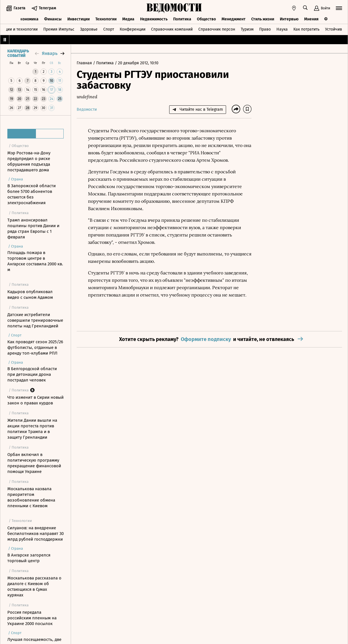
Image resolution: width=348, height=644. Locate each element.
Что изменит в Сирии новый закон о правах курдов (36, 400)
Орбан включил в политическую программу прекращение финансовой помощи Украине (34, 463)
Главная (85, 63)
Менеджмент (234, 19)
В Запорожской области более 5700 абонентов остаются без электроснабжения (32, 194)
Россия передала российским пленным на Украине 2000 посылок (32, 618)
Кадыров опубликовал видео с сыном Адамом (30, 295)
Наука (282, 29)
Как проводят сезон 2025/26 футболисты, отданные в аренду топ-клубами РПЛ (35, 347)
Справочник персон (217, 29)
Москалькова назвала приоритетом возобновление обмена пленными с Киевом (31, 497)
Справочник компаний (172, 29)
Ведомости (87, 109)
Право (265, 29)
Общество (206, 19)
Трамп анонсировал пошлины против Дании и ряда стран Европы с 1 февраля (33, 229)
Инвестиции (79, 19)
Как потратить (306, 29)
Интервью (289, 19)
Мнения (311, 19)
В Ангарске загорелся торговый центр (29, 558)
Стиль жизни (263, 19)
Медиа (128, 19)
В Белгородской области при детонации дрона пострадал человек (32, 374)
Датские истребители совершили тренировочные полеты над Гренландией (35, 320)
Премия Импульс (59, 29)
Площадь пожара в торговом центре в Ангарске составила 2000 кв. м (35, 261)
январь (50, 53)
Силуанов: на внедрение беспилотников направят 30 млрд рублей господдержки (36, 534)
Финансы (53, 19)
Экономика (28, 19)
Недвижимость (154, 19)
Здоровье (89, 29)
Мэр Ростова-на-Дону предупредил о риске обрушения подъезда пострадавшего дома (29, 161)
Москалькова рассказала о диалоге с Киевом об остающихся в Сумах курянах (34, 587)
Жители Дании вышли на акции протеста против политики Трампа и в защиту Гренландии (32, 429)
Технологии (106, 19)
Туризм (247, 29)
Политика (182, 19)
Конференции (133, 29)
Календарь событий (18, 54)
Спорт (109, 29)
